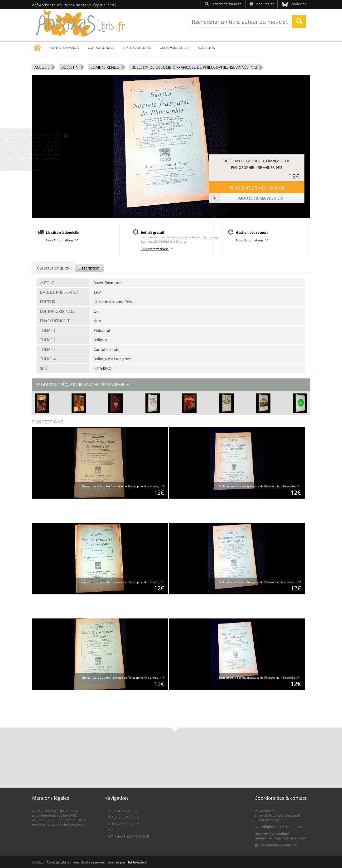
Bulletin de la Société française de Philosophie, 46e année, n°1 (260, 678)
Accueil (42, 67)
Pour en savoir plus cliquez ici (23, 181)
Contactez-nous (101, 48)
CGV (111, 830)
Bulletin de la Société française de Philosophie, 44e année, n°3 (123, 486)
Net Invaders (137, 862)
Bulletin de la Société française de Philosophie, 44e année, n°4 (123, 678)
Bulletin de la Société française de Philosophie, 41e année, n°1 (260, 486)
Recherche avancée (64, 48)
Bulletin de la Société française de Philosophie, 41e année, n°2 (123, 582)
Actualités (206, 48)
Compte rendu (105, 67)
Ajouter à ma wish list (247, 198)
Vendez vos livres (137, 48)
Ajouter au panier (257, 188)
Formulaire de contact (278, 845)
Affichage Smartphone (128, 836)
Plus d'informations (63, 240)
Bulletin (70, 67)
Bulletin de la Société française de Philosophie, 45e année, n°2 (194, 67)
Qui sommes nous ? (174, 48)
